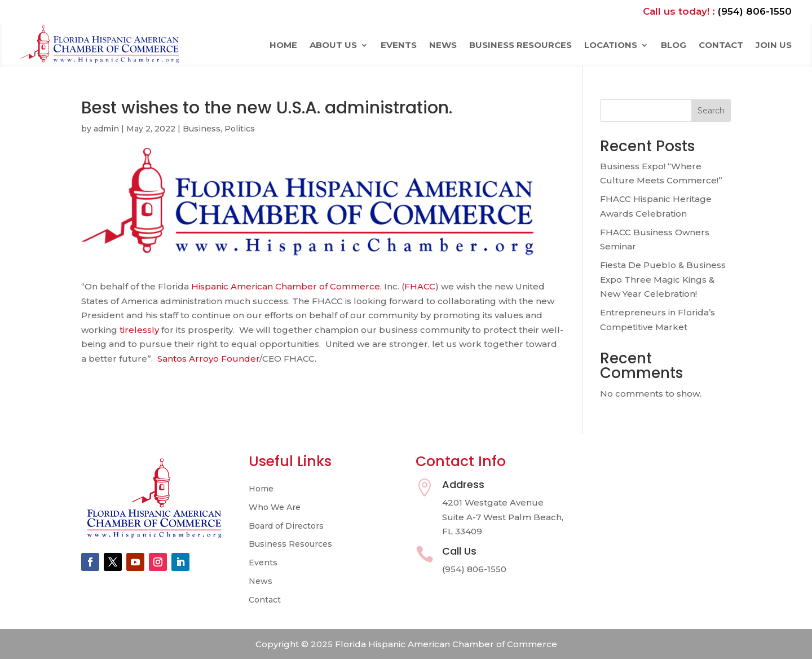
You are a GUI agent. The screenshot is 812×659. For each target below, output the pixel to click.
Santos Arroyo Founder (208, 359)
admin (106, 129)
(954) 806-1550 (755, 11)
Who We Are (275, 508)
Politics (240, 129)
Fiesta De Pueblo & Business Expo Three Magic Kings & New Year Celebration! (663, 279)
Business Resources (520, 45)
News (443, 45)
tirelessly (139, 330)
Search (711, 111)
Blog (674, 45)
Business (202, 129)
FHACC (420, 286)
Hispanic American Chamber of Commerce (286, 286)
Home (283, 45)
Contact (721, 45)
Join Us (774, 45)
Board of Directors (286, 526)
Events (399, 45)
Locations (611, 45)
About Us (333, 45)
